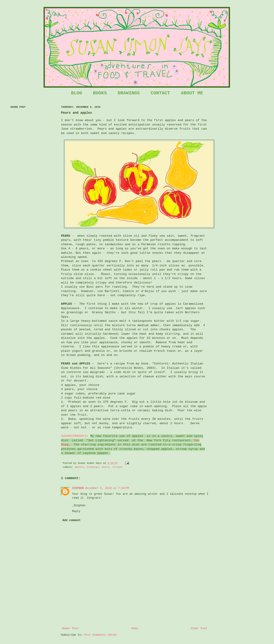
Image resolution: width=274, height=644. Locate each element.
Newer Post (70, 629)
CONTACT (160, 93)
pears (105, 467)
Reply (76, 511)
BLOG (77, 93)
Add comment (71, 520)
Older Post (199, 629)
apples (79, 467)
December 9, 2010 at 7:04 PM (107, 488)
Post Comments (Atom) (101, 635)
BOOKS (100, 93)
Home (135, 629)
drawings (93, 467)
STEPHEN (78, 488)
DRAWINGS (129, 93)
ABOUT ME (192, 93)
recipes (117, 467)
